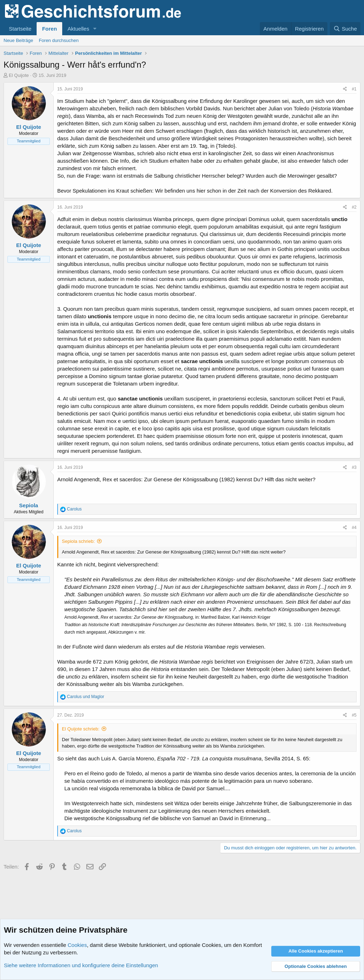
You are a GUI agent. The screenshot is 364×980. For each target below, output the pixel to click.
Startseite (20, 29)
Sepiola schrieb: (78, 541)
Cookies (77, 945)
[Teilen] (345, 89)
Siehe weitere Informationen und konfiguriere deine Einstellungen (81, 965)
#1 (354, 89)
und (85, 697)
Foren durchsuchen (59, 40)
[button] (95, 29)
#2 (354, 207)
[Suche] (345, 29)
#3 (354, 467)
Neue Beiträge (18, 40)
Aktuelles (78, 29)
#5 (354, 715)
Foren (49, 29)
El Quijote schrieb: (81, 729)
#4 (354, 528)
